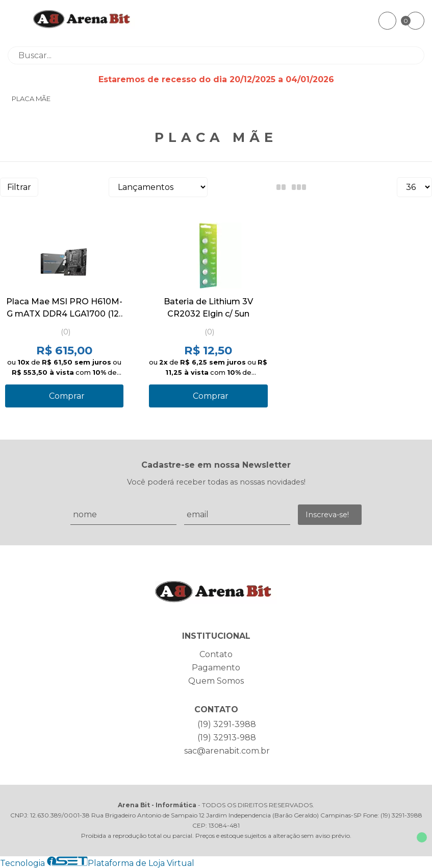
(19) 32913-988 (227, 738)
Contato (216, 654)
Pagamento (216, 668)
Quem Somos (216, 681)
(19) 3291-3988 (227, 724)
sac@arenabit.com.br (227, 751)
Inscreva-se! (327, 515)
